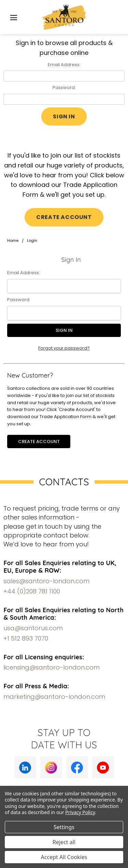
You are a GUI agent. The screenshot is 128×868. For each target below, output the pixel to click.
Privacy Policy (80, 812)
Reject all (64, 842)
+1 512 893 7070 (26, 638)
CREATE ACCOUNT (64, 217)
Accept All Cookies (64, 857)
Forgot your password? (64, 348)
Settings (64, 827)
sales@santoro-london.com (46, 581)
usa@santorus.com (33, 628)
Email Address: (64, 65)
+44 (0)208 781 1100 (32, 591)
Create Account (39, 442)
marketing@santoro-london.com (54, 697)
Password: (64, 87)
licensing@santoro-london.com (52, 667)
